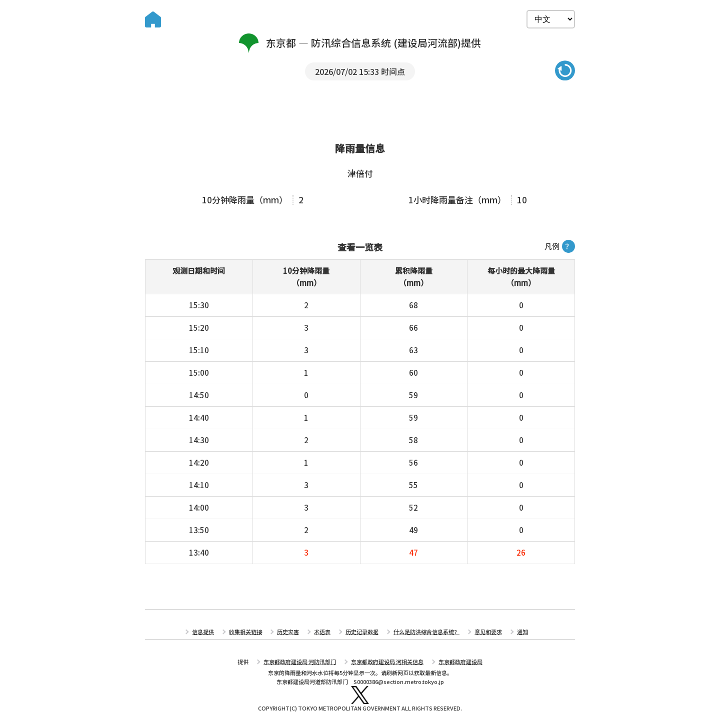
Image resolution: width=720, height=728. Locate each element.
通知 (522, 632)
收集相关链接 (245, 632)
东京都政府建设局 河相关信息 (387, 662)
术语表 (322, 632)
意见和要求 (488, 632)
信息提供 (203, 632)
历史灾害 (288, 632)
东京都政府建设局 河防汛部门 (300, 662)
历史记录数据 (362, 632)
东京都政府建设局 (460, 662)
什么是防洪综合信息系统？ (426, 632)
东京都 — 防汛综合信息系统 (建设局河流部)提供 (360, 43)
